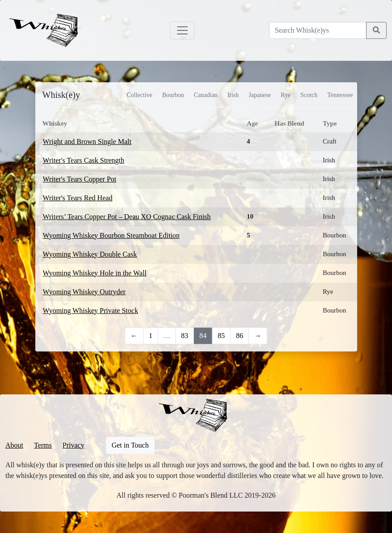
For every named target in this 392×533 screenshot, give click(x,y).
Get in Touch (130, 445)
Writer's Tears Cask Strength (84, 160)
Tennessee (340, 95)
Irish (233, 95)
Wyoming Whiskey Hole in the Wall (95, 273)
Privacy (74, 445)
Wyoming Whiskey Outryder (84, 292)
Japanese (260, 95)
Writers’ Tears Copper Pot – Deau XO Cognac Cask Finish (127, 217)
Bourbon (173, 95)
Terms (43, 445)
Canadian (206, 95)
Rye (286, 95)
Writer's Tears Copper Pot (80, 179)
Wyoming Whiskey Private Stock (91, 311)
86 (240, 336)
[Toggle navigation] (182, 30)
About (14, 445)
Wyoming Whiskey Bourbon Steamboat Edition (111, 235)
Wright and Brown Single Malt (87, 142)
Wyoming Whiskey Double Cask (90, 254)
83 (185, 336)
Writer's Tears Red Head (78, 198)
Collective (139, 95)
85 (221, 336)
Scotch (309, 95)
